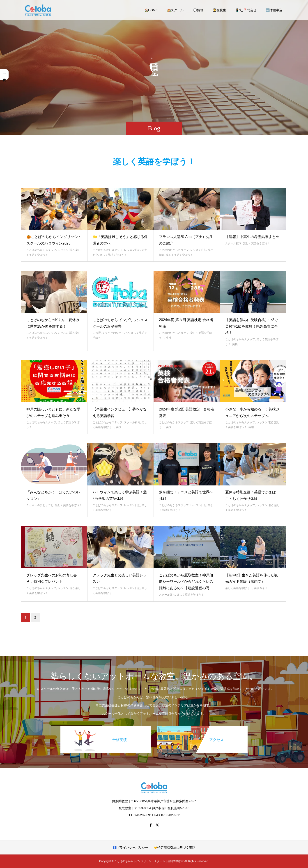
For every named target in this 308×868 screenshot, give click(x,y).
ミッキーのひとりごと (116, 333)
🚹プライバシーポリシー (130, 848)
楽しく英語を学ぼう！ (113, 255)
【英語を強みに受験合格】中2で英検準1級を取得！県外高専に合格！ (252, 326)
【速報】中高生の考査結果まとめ (252, 237)
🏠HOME (151, 10)
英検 (169, 338)
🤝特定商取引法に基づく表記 (174, 848)
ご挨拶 (97, 333)
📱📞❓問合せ (246, 10)
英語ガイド (261, 588)
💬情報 (198, 10)
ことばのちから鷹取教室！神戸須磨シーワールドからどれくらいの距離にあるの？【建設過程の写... (186, 582)
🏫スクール (175, 10)
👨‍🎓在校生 (219, 10)
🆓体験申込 (274, 10)
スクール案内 (233, 243)
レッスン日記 (66, 250)
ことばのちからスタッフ (41, 250)
